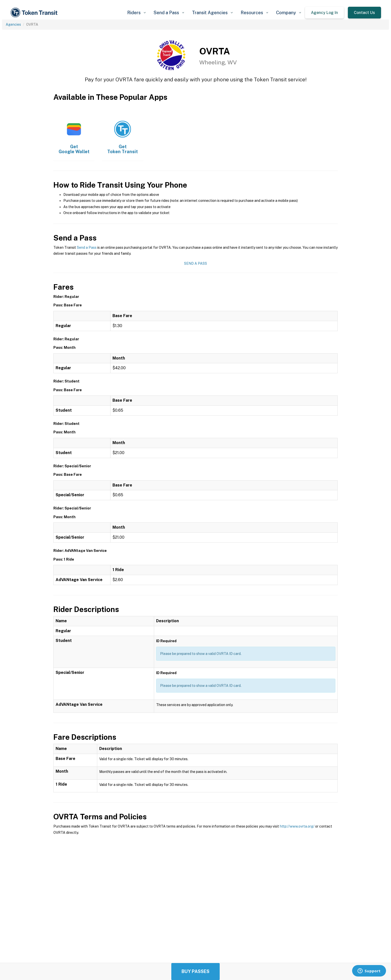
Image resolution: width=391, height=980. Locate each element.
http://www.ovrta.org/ (297, 826)
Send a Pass (87, 247)
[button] (136, 13)
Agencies (13, 24)
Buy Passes (195, 971)
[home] (35, 13)
